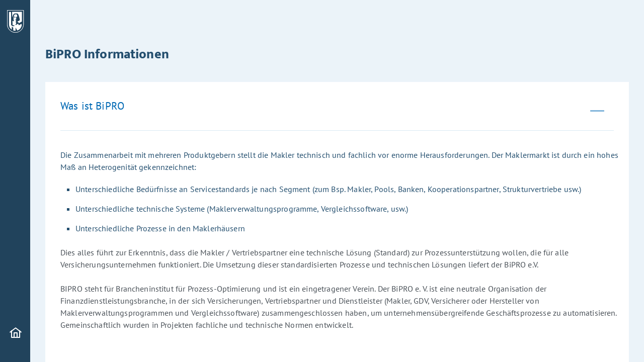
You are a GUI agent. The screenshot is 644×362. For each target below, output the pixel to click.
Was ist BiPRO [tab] (92, 106)
